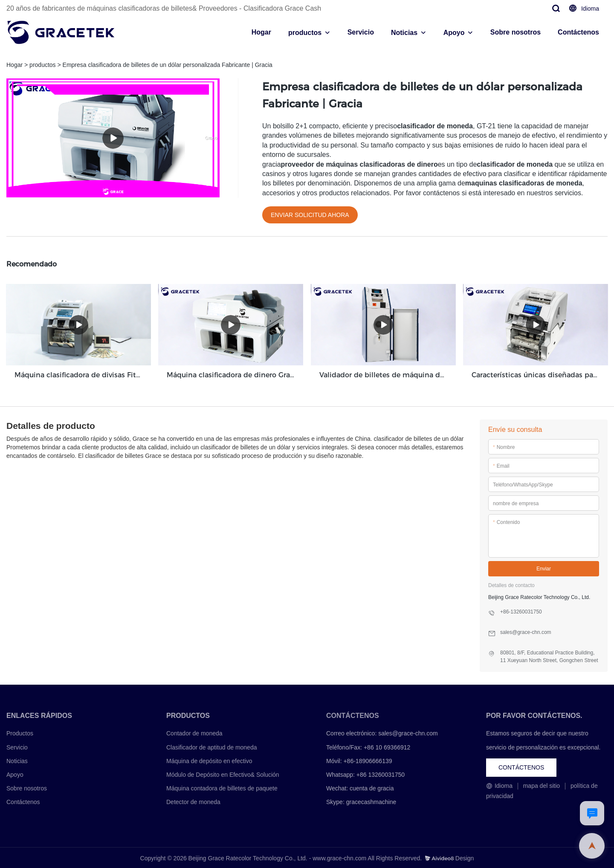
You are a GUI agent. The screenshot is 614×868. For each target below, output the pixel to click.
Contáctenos (578, 32)
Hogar (261, 32)
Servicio (361, 32)
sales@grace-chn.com (408, 732)
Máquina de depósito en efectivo (209, 760)
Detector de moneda (193, 801)
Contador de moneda (194, 732)
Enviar (544, 568)
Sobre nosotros (516, 32)
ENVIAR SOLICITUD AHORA (310, 215)
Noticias (404, 33)
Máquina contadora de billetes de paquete (222, 787)
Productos (20, 732)
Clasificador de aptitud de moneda (211, 746)
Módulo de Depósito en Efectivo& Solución (223, 773)
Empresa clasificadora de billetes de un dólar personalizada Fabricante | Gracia (168, 65)
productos (305, 33)
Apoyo (454, 33)
